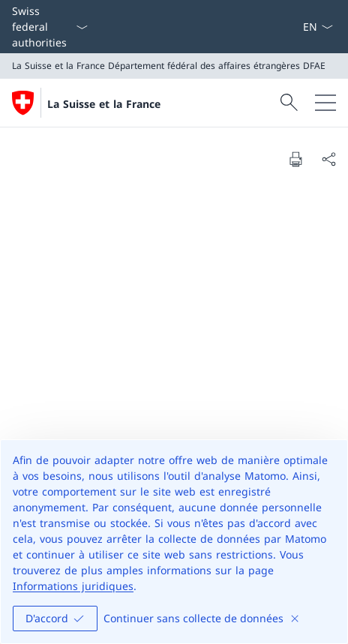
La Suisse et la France (104, 104)
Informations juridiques (73, 586)
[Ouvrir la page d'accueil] (86, 103)
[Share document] (328, 159)
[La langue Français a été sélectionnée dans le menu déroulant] (318, 27)
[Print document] (295, 159)
